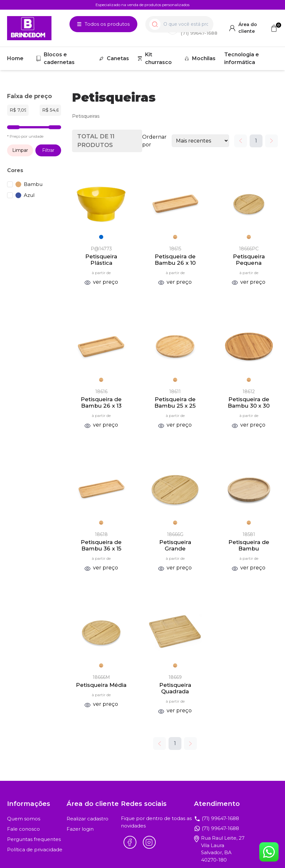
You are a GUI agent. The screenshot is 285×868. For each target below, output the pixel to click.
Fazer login (80, 829)
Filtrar (48, 150)
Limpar (20, 150)
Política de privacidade (35, 850)
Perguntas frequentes (34, 839)
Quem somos (24, 819)
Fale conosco (23, 829)
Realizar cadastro (87, 819)
